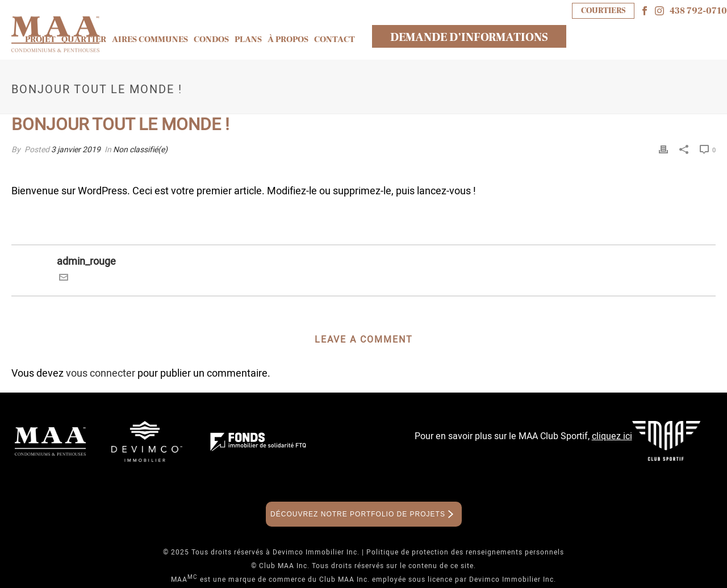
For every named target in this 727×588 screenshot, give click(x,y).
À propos (288, 39)
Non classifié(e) (140, 150)
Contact (335, 39)
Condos (211, 39)
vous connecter (101, 374)
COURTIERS (603, 11)
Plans (248, 39)
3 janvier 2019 (76, 150)
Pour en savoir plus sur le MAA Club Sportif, (523, 436)
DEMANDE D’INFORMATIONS (469, 37)
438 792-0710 (698, 11)
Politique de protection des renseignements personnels (465, 552)
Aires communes (150, 39)
